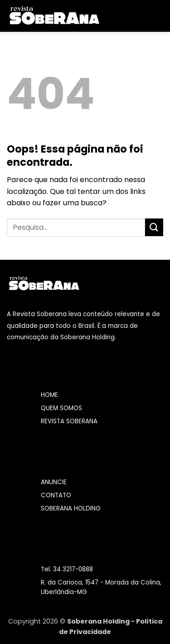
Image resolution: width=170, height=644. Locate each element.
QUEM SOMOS (61, 408)
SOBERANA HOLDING (71, 508)
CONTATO (56, 495)
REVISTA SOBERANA (69, 421)
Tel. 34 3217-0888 (67, 569)
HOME (49, 395)
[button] (113, 16)
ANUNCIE (54, 482)
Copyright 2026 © (38, 621)
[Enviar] (154, 227)
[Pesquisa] (160, 16)
